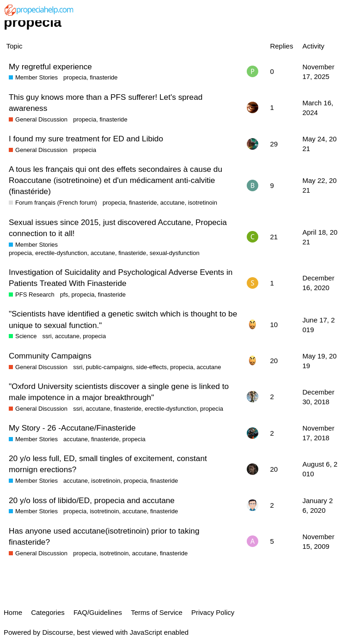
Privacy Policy (213, 612)
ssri (47, 336)
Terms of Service (157, 612)
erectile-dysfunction (61, 253)
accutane (173, 203)
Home (13, 612)
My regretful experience (50, 67)
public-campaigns (110, 367)
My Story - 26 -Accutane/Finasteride (72, 428)
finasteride (103, 77)
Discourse (58, 632)
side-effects (151, 367)
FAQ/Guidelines (98, 612)
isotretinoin (203, 203)
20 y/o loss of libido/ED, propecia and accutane (92, 500)
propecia (75, 77)
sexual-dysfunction (175, 253)
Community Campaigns (50, 356)
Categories (48, 612)
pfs (64, 295)
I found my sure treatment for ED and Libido (86, 139)
